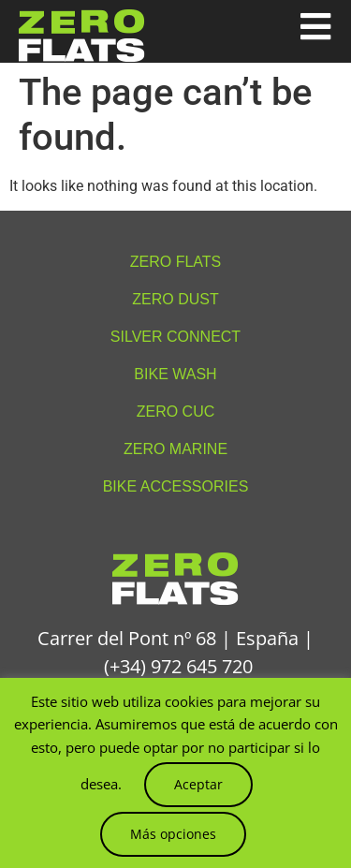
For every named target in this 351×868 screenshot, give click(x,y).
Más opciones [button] (173, 834)
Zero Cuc (176, 412)
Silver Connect (175, 337)
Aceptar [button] (198, 784)
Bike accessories (176, 486)
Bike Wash (175, 374)
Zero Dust (175, 299)
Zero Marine (175, 449)
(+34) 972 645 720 (178, 666)
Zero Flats (176, 262)
